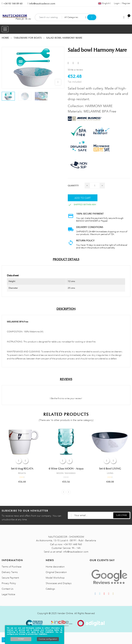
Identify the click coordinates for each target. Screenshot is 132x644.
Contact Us (8, 589)
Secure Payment (10, 578)
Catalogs (50, 589)
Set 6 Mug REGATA (22, 469)
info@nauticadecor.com (42, 4)
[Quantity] (95, 186)
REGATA (22, 473)
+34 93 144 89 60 (13, 4)
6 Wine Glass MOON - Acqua (66, 469)
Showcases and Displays (59, 583)
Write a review (75, 70)
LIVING (110, 473)
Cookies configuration (48, 639)
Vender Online (65, 613)
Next (69, 492)
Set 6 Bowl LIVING (110, 469)
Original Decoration (56, 572)
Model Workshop (55, 578)
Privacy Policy (9, 583)
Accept (21, 639)
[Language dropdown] (104, 3)
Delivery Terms (10, 572)
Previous (63, 492)
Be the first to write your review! (66, 398)
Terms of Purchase (12, 567)
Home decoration (55, 567)
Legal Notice (8, 594)
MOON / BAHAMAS (66, 473)
